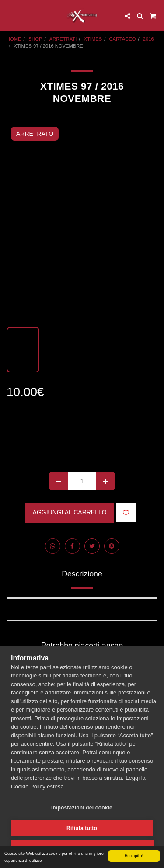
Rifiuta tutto (82, 828)
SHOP (35, 39)
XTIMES (93, 39)
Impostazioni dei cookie (82, 808)
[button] (10, 16)
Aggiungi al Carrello (70, 512)
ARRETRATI (63, 39)
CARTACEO (122, 39)
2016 (148, 39)
